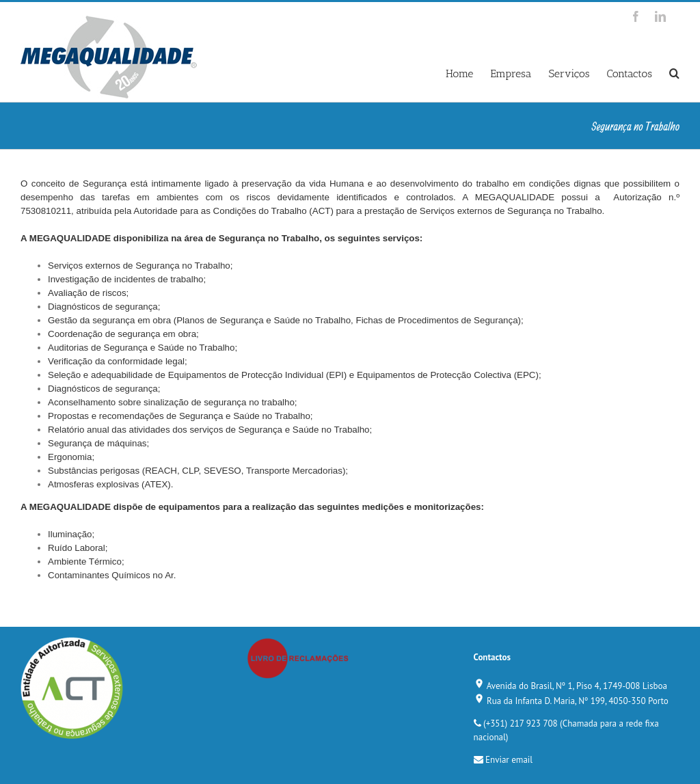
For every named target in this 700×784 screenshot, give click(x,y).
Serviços (569, 73)
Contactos (629, 73)
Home (459, 73)
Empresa (511, 73)
